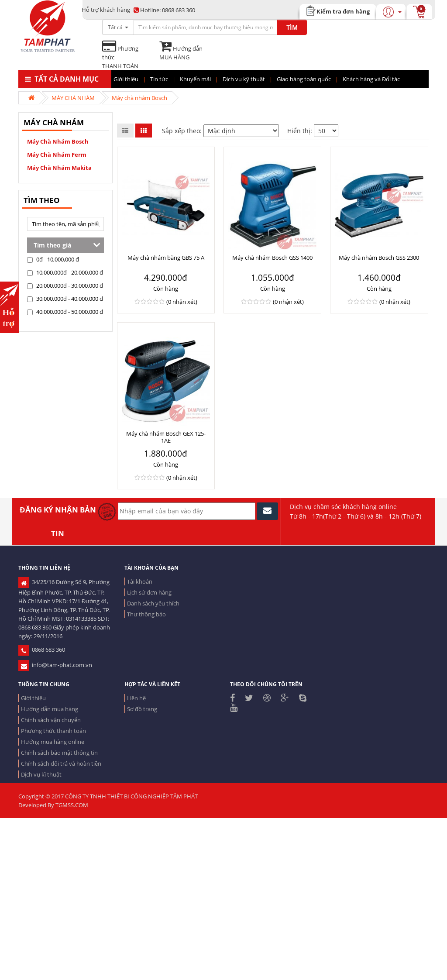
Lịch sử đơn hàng (149, 592)
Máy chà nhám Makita (59, 168)
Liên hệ (136, 698)
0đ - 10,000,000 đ (53, 259)
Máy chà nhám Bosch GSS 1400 (272, 258)
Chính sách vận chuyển (51, 720)
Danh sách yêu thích (153, 603)
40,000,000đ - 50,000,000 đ (65, 312)
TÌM (292, 27)
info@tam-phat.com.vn (55, 665)
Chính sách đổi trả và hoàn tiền (61, 763)
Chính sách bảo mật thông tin (59, 753)
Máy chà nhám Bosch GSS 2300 (379, 258)
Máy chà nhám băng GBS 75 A (166, 258)
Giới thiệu (33, 698)
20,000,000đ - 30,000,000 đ (65, 285)
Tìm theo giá (52, 245)
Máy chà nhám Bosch (139, 98)
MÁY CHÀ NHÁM (73, 98)
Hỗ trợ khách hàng (106, 10)
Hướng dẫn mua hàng (50, 709)
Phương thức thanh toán (53, 731)
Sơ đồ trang (142, 709)
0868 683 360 (164, 10)
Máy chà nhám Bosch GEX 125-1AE (166, 437)
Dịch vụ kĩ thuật (41, 774)
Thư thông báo (146, 614)
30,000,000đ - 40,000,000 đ (65, 299)
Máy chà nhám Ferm (57, 155)
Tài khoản (140, 581)
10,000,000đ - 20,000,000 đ (65, 272)
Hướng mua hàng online (53, 742)
